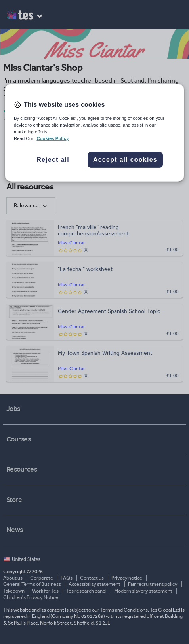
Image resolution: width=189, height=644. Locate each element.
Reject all (53, 160)
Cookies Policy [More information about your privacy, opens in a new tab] (52, 138)
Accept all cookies (125, 160)
